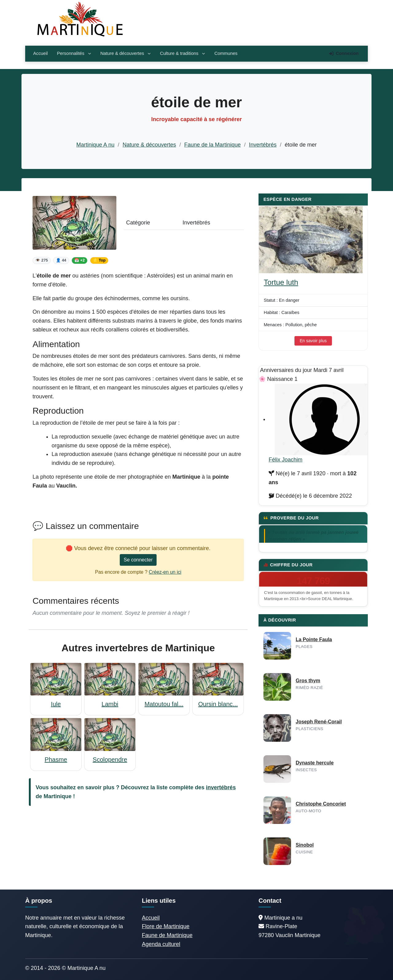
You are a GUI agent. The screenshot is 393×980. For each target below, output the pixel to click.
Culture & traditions (183, 53)
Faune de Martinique (167, 935)
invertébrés (221, 787)
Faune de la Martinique (212, 145)
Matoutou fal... (164, 704)
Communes (226, 53)
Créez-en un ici (165, 572)
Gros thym (308, 681)
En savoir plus (313, 341)
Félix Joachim (286, 460)
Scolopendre (110, 760)
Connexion (344, 53)
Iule (56, 704)
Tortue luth (281, 282)
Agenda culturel (161, 944)
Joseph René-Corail (319, 722)
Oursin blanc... (218, 704)
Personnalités (74, 53)
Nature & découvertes (126, 53)
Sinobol (305, 845)
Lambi (110, 704)
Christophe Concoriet (321, 804)
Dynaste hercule (315, 763)
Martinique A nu (95, 145)
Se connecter (138, 560)
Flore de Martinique (166, 926)
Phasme (56, 760)
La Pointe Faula (314, 639)
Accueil (40, 53)
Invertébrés (263, 145)
